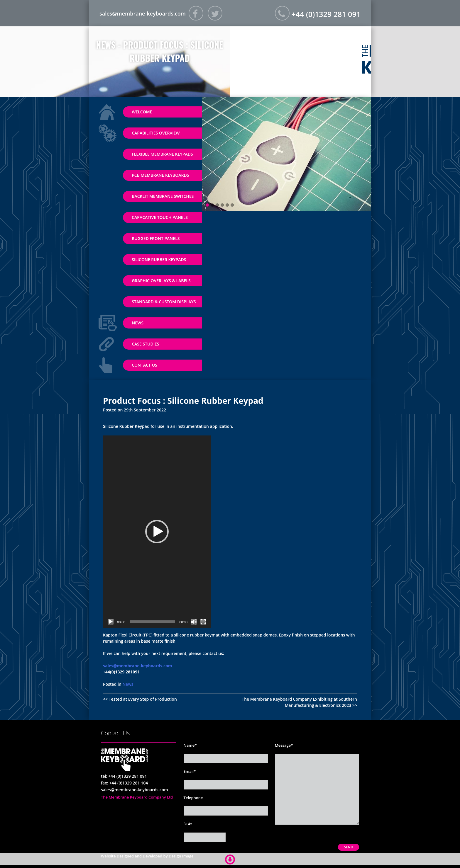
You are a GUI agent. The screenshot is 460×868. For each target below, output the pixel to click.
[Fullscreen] (203, 622)
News (138, 323)
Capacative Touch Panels (160, 217)
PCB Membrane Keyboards (160, 175)
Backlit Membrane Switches (163, 196)
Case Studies (145, 344)
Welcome (142, 112)
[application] (157, 532)
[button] (157, 532)
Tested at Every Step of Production (143, 699)
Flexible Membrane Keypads (162, 154)
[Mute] (194, 622)
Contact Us (144, 365)
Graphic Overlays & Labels (161, 281)
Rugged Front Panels (156, 238)
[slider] (152, 622)
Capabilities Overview (156, 133)
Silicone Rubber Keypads (159, 259)
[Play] (111, 622)
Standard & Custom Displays (164, 302)
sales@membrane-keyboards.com (143, 13)
